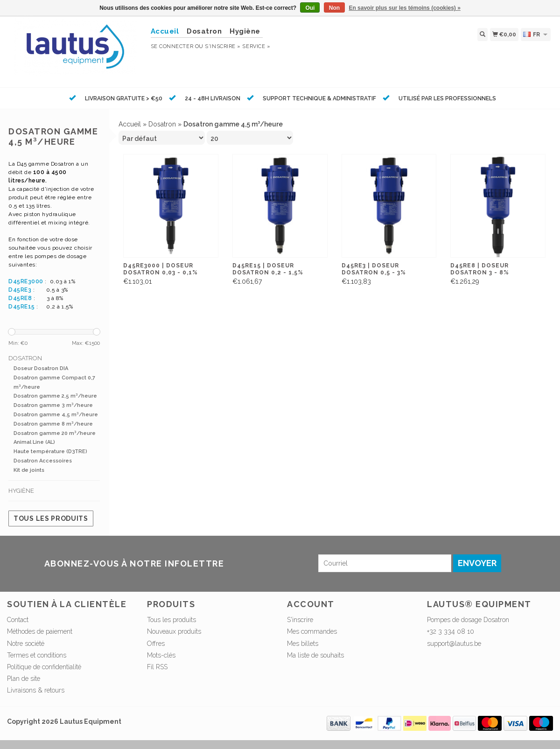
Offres (156, 644)
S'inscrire (300, 620)
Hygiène (245, 31)
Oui (310, 8)
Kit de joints (29, 470)
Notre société (26, 644)
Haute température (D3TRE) (50, 451)
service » (256, 46)
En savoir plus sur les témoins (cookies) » (404, 8)
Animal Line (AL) (34, 442)
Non (334, 8)
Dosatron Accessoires (43, 461)
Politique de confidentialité (44, 667)
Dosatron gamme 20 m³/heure (55, 433)
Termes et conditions (37, 655)
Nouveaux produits (174, 631)
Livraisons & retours (36, 690)
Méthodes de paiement (40, 631)
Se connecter (172, 46)
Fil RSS (157, 667)
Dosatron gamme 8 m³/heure (53, 424)
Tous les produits (51, 518)
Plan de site (24, 679)
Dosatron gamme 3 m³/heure (53, 405)
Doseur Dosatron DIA (41, 368)
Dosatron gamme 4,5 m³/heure (56, 415)
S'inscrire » (223, 46)
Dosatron (204, 31)
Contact (18, 620)
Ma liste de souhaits (315, 655)
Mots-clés (161, 655)
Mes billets (303, 644)
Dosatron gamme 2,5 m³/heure (55, 396)
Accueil (130, 124)
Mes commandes (312, 631)
